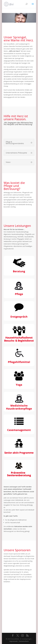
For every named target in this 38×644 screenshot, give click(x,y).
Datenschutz (24, 641)
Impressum (14, 641)
